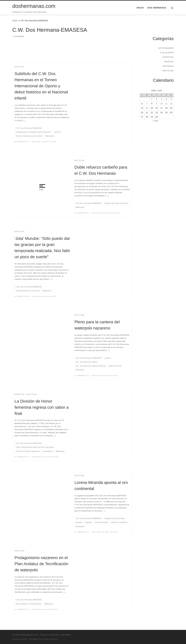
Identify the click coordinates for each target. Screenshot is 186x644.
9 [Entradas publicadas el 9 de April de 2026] (157, 104)
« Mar (155, 121)
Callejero (167, 53)
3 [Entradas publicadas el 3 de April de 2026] (161, 99)
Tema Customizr (51, 639)
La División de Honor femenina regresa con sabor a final (42, 407)
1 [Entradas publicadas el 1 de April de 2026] (152, 99)
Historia (168, 66)
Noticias (168, 71)
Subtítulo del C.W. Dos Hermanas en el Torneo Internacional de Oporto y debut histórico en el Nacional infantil (41, 86)
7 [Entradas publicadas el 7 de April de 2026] (147, 104)
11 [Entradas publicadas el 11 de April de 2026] (166, 104)
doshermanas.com (29, 635)
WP (26, 639)
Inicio (15, 21)
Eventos (168, 57)
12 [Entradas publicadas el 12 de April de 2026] (171, 104)
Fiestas (169, 62)
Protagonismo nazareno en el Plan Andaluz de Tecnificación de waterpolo (41, 564)
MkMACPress (24, 142)
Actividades (166, 48)
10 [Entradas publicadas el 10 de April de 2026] (161, 104)
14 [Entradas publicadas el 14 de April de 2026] (147, 108)
